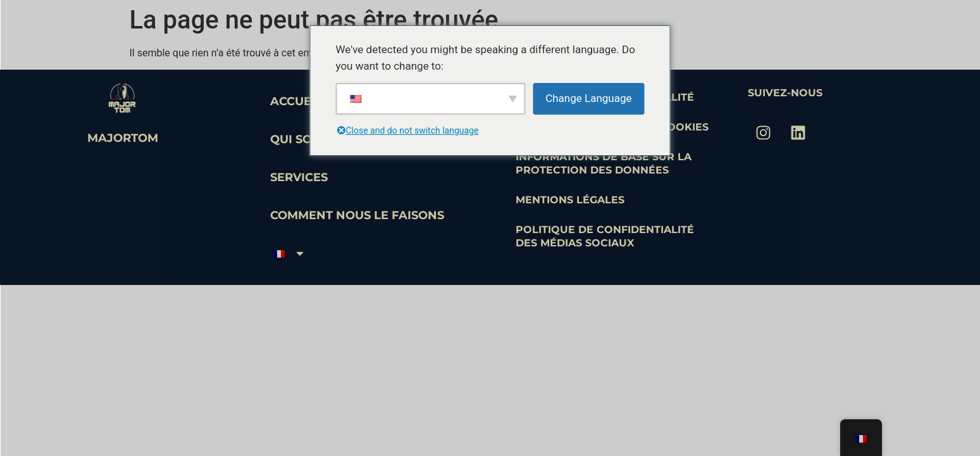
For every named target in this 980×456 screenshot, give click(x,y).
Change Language (588, 98)
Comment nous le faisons (357, 215)
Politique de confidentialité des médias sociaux (605, 236)
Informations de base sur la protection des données (604, 163)
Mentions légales (570, 200)
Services (299, 177)
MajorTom (123, 138)
